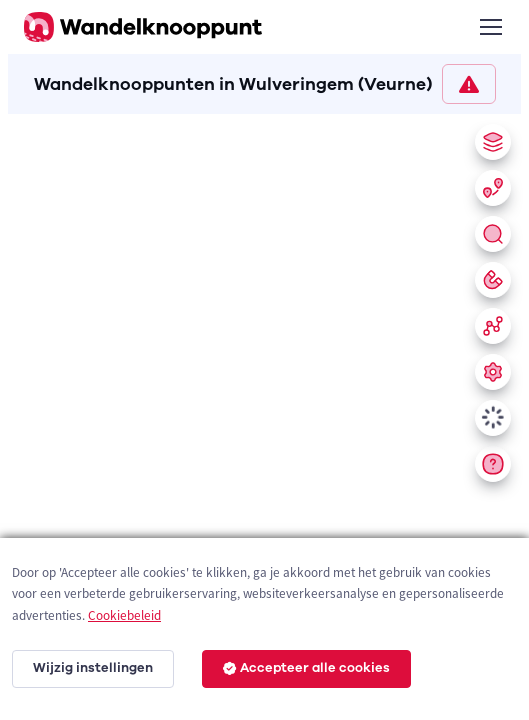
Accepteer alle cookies (306, 668)
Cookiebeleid (124, 615)
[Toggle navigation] (490, 27)
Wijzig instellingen (93, 668)
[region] (264, 413)
